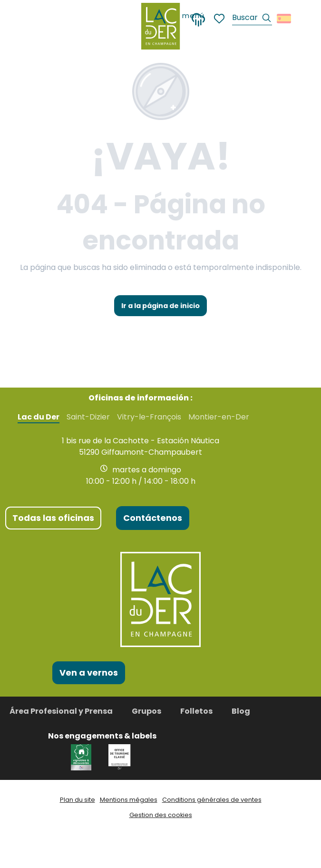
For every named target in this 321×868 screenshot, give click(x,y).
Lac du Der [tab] (39, 417)
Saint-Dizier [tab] (88, 417)
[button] (252, 19)
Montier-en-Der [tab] (219, 417)
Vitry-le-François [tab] (149, 417)
